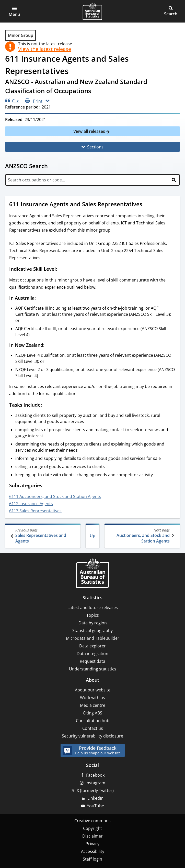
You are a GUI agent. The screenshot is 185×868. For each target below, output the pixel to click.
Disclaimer (92, 836)
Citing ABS (92, 713)
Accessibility (93, 851)
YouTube (95, 806)
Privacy (92, 844)
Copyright (92, 828)
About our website (93, 690)
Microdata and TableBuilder (93, 638)
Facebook (95, 775)
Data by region (93, 623)
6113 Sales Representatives (35, 511)
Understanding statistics (93, 669)
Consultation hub (93, 721)
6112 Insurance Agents (31, 504)
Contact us (93, 728)
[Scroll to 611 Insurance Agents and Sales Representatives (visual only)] (147, 205)
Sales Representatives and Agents (43, 536)
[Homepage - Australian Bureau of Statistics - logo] (92, 11)
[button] (14, 11)
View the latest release (45, 49)
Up (92, 536)
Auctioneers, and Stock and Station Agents (142, 536)
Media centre (93, 705)
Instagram (95, 783)
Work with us (92, 698)
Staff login (92, 859)
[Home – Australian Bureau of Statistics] (92, 574)
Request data (92, 661)
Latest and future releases (93, 607)
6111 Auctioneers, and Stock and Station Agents (55, 496)
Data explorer (92, 646)
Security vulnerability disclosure (92, 736)
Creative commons (92, 821)
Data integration (92, 654)
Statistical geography (92, 631)
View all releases (90, 131)
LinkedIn (95, 798)
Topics (93, 615)
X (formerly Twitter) (95, 790)
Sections (95, 147)
